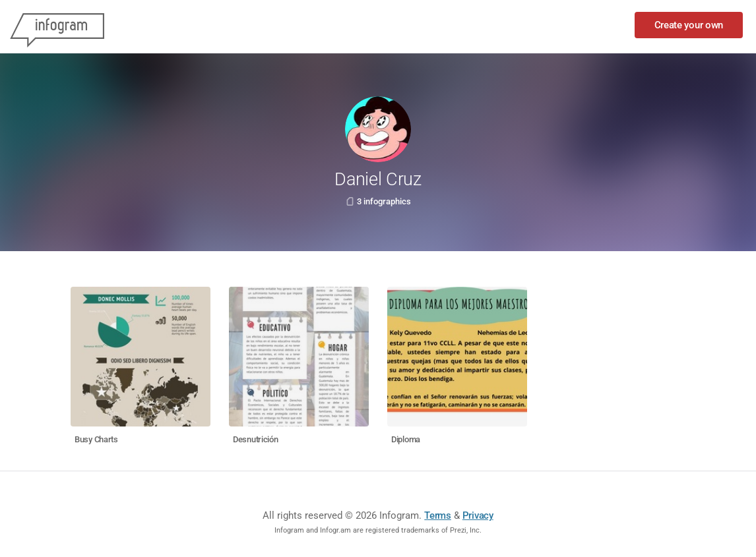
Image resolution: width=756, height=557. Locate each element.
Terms (438, 515)
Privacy (478, 515)
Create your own (689, 25)
